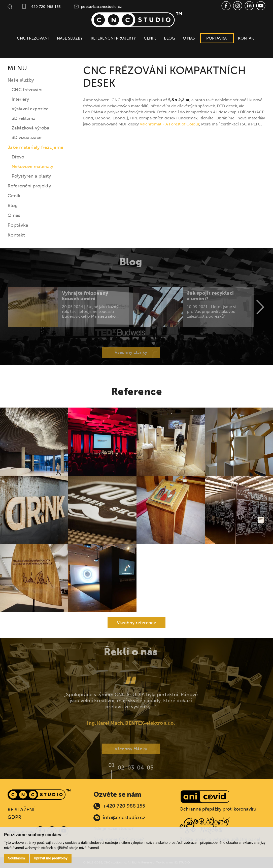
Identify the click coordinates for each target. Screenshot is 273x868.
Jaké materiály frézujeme (36, 147)
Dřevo (18, 157)
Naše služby (70, 38)
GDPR (14, 817)
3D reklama (24, 118)
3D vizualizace (27, 138)
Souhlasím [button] (16, 858)
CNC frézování (33, 38)
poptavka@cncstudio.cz (101, 7)
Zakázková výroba (30, 128)
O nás (189, 38)
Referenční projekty (113, 38)
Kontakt (247, 38)
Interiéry (20, 99)
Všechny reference (136, 623)
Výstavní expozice (30, 109)
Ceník (150, 38)
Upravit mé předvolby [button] (51, 858)
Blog (169, 38)
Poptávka (216, 38)
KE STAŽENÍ (21, 810)
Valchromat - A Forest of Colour (169, 124)
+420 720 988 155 (45, 7)
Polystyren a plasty (31, 176)
